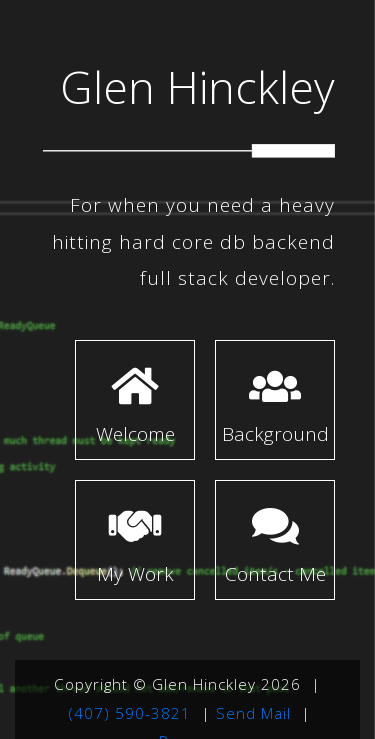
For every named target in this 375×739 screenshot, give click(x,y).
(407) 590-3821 (130, 713)
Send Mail (253, 713)
